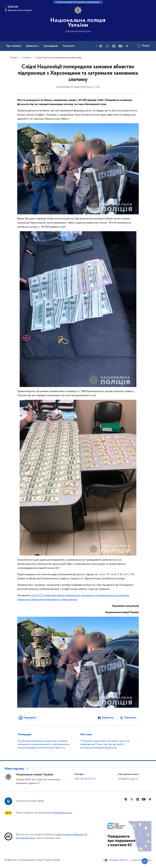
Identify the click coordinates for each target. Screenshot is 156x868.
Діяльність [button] (32, 46)
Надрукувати (30, 718)
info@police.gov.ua (128, 779)
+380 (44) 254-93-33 (85, 779)
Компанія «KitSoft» (119, 860)
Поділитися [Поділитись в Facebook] (108, 718)
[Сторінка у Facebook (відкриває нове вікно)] (101, 46)
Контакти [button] (69, 46)
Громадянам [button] (51, 46)
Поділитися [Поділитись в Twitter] (130, 718)
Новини (27, 58)
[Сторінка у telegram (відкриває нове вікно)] (127, 46)
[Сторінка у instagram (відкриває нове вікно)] (114, 46)
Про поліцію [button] (14, 46)
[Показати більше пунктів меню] (97, 46)
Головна (14, 58)
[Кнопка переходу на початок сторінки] (145, 861)
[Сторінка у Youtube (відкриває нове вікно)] (120, 46)
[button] (17, 769)
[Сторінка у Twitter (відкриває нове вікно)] (107, 46)
